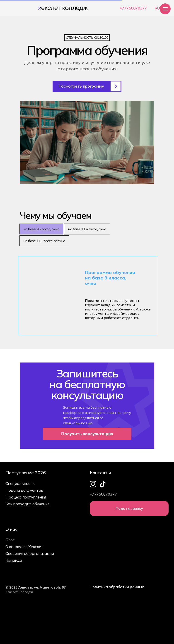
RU (157, 8)
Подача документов (24, 490)
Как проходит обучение (28, 504)
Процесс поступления (26, 497)
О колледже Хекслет (24, 547)
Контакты (100, 473)
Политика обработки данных (117, 587)
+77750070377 (133, 8)
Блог (10, 540)
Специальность (20, 483)
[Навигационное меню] (165, 9)
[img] (62, 8)
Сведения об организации (30, 553)
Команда (14, 560)
